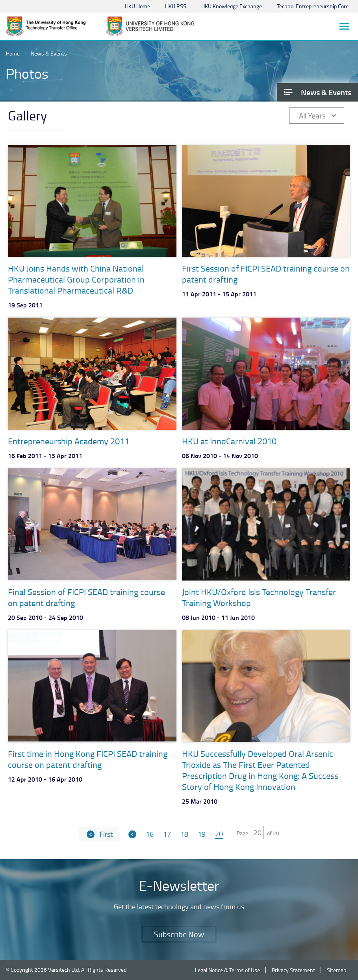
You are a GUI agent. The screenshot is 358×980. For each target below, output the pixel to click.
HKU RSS (176, 6)
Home (13, 53)
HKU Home (137, 6)
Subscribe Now (179, 934)
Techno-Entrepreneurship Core (313, 6)
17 (167, 834)
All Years (312, 116)
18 (184, 834)
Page (242, 833)
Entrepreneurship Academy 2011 (69, 441)
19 (202, 834)
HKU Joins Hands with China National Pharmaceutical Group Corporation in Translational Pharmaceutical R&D (76, 279)
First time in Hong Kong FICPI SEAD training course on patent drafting (88, 759)
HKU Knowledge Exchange (232, 6)
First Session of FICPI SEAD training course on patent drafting (266, 274)
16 (150, 834)
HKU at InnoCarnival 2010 (229, 441)
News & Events (49, 53)
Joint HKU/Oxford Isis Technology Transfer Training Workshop (259, 597)
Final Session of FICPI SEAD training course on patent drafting (86, 597)
